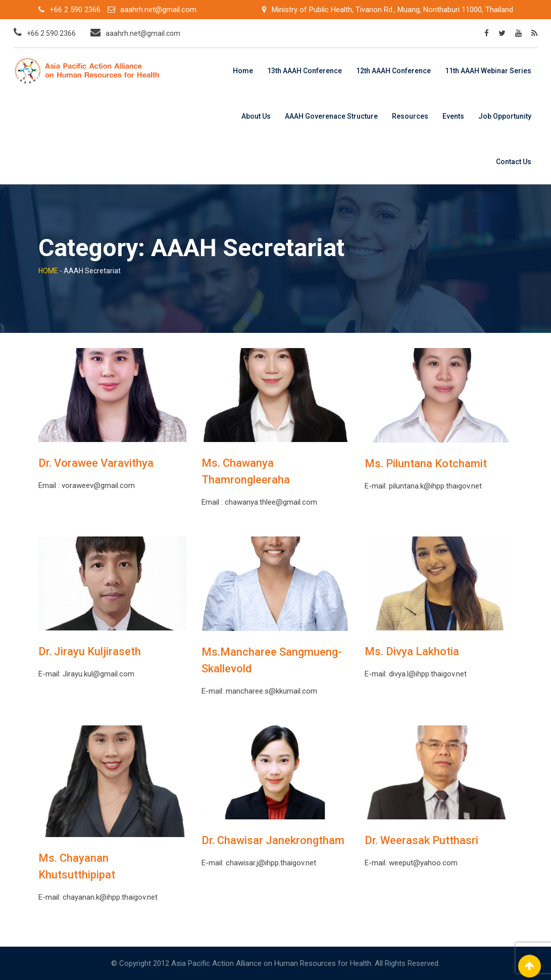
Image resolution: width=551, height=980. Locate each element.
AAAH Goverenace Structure (331, 116)
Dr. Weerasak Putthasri (421, 840)
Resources (410, 116)
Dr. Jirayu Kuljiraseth (90, 651)
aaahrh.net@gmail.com (158, 10)
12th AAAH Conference (393, 71)
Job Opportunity (505, 116)
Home (243, 71)
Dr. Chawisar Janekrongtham (273, 840)
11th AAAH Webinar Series (488, 71)
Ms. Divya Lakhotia (412, 651)
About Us (256, 116)
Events (453, 116)
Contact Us (514, 162)
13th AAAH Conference (305, 71)
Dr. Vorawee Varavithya (96, 463)
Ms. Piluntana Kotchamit (426, 463)
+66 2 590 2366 (75, 10)
